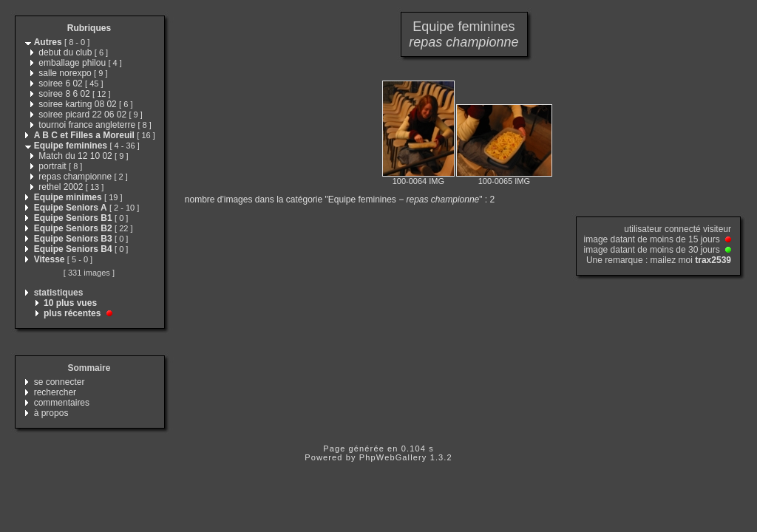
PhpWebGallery (393, 457)
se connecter (60, 382)
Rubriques (89, 28)
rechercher (55, 392)
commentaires (62, 403)
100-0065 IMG (504, 181)
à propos (51, 413)
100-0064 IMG (418, 181)
